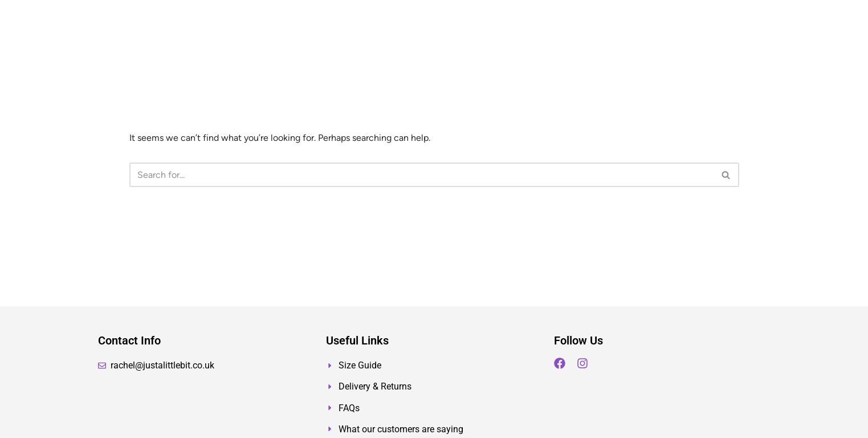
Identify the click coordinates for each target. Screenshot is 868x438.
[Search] (421, 175)
